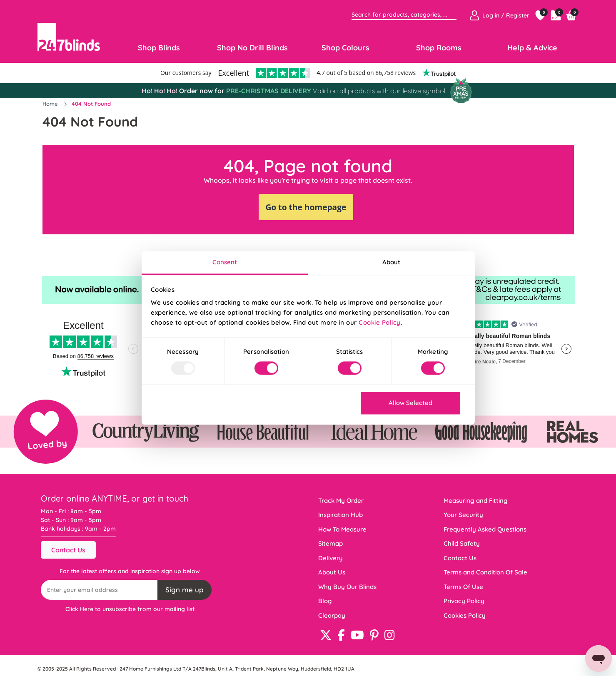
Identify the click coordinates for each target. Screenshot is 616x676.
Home (51, 104)
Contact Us (68, 550)
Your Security (463, 515)
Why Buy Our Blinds (347, 587)
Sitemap (330, 543)
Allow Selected (410, 403)
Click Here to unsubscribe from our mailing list (130, 609)
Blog (325, 601)
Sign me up (185, 590)
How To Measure (342, 529)
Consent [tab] (225, 262)
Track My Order (341, 501)
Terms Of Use (463, 587)
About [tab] (392, 262)
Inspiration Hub (340, 515)
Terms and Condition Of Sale (485, 572)
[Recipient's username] (100, 590)
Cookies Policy (465, 615)
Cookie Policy (380, 322)
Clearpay (332, 615)
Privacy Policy (464, 601)
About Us (332, 572)
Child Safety (462, 543)
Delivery (330, 558)
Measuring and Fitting (476, 501)
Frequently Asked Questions (485, 529)
